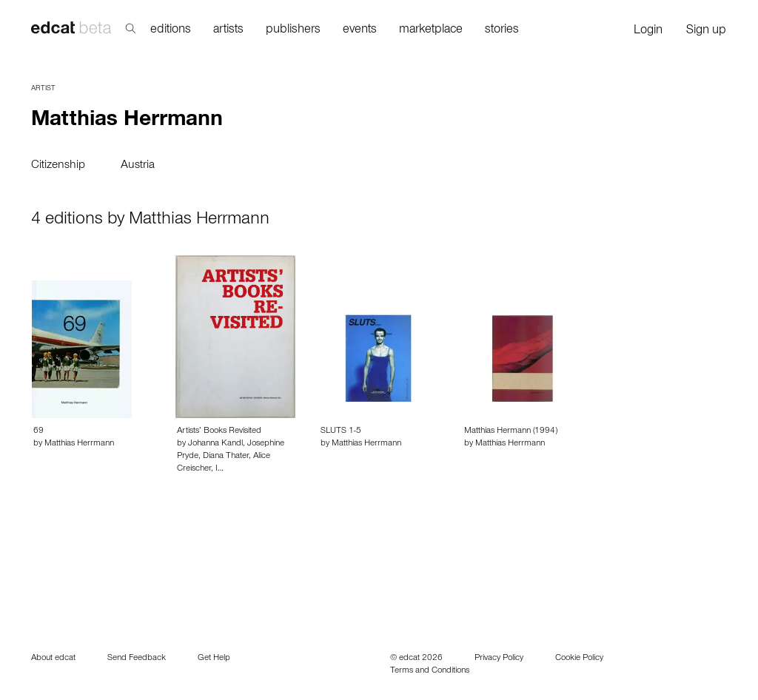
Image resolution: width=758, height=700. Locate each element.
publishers (293, 31)
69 (38, 431)
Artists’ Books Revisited (219, 431)
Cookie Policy (579, 659)
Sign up (706, 31)
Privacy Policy (499, 659)
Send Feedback (137, 659)
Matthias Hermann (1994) (511, 431)
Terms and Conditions (430, 671)
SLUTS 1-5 (341, 431)
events (360, 31)
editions (171, 31)
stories (502, 31)
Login (648, 31)
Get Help (214, 659)
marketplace (431, 31)
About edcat (53, 659)
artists (228, 31)
